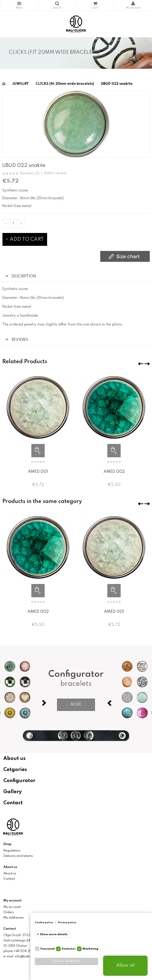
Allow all (125, 966)
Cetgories (15, 770)
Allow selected (66, 961)
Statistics (69, 949)
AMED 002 (114, 472)
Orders (9, 912)
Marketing (90, 949)
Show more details (54, 934)
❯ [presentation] (147, 364)
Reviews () (30, 174)
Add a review (56, 173)
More (76, 705)
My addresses (14, 918)
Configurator (19, 781)
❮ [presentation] (141, 364)
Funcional (48, 949)
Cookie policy (44, 923)
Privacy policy (67, 923)
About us (14, 759)
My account (12, 907)
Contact (13, 803)
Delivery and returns (18, 856)
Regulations (12, 851)
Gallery (13, 792)
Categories (19, 4)
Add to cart (25, 239)
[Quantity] (13, 223)
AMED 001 (38, 472)
